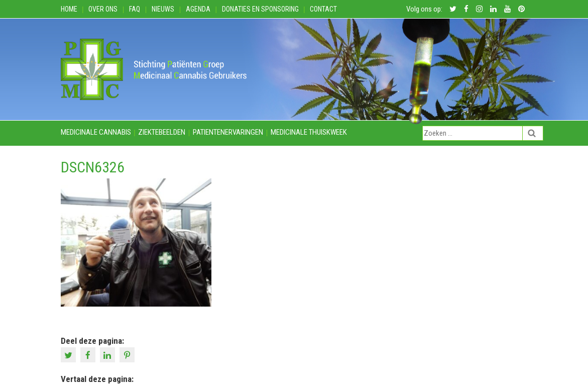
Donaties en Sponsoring (260, 9)
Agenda (198, 9)
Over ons (103, 9)
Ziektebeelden (162, 132)
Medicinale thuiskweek (309, 132)
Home (69, 9)
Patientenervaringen (228, 132)
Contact (323, 9)
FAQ (135, 9)
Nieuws (163, 9)
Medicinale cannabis (96, 132)
